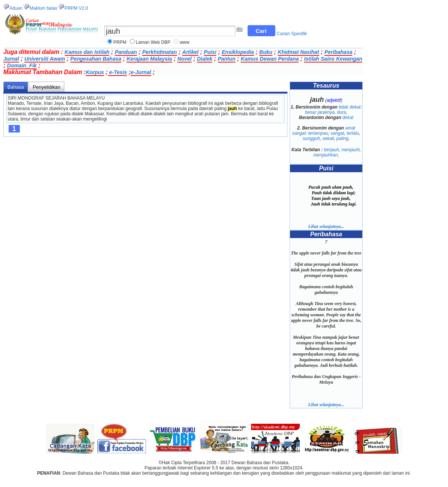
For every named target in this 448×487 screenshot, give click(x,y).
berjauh (332, 150)
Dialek (205, 59)
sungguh (311, 139)
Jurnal (11, 59)
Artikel (191, 52)
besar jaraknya (320, 112)
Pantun (227, 59)
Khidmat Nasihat (298, 52)
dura (342, 112)
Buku (266, 52)
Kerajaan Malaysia (149, 59)
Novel (185, 59)
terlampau (318, 133)
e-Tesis (118, 72)
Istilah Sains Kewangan (333, 59)
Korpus (95, 72)
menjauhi (351, 150)
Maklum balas (43, 8)
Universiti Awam (45, 59)
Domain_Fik (22, 66)
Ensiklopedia (238, 52)
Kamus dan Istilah (87, 52)
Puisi (210, 52)
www (185, 42)
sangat (338, 133)
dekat (348, 118)
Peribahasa (339, 52)
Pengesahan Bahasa (96, 59)
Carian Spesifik (292, 34)
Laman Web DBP (153, 42)
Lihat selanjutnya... (326, 226)
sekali (328, 139)
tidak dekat (350, 107)
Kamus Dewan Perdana (270, 59)
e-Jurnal (141, 72)
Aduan (16, 8)
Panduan (126, 52)
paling (342, 139)
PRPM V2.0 (76, 8)
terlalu (353, 133)
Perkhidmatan (160, 52)
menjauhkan (325, 155)
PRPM (120, 42)
